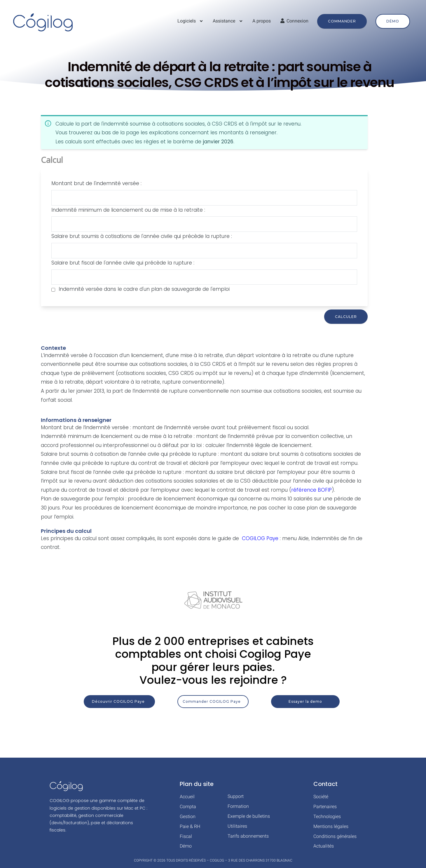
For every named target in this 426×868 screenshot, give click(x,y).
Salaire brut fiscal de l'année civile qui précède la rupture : (123, 263)
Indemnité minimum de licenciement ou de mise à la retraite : (128, 210)
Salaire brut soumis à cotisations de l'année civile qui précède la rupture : (142, 236)
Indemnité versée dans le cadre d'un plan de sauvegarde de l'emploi (144, 289)
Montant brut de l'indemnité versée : (96, 183)
